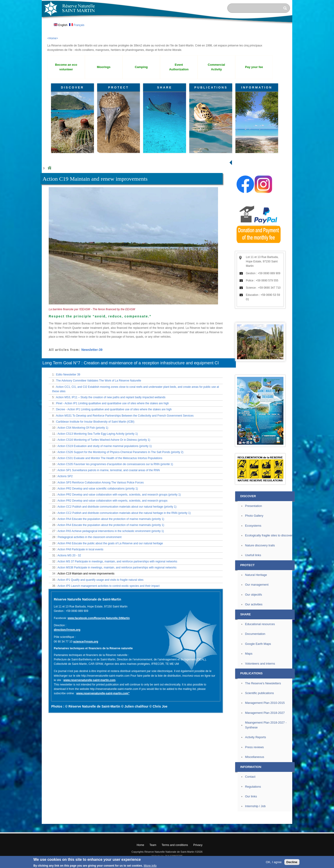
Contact (250, 777)
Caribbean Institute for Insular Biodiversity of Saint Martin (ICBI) (95, 422)
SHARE (165, 87)
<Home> (53, 38)
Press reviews (254, 747)
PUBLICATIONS (211, 87)
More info (150, 866)
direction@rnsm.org (67, 630)
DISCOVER (72, 87)
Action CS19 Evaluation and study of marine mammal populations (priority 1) (105, 446)
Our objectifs (253, 595)
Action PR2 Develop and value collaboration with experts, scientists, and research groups (112, 501)
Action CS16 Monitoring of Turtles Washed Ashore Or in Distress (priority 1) (104, 440)
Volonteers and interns (260, 664)
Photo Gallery (254, 516)
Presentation (253, 506)
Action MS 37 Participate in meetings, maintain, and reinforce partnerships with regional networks (117, 561)
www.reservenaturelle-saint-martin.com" (103, 693)
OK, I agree (274, 862)
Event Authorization (179, 67)
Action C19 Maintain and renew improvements (86, 574)
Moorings (104, 67)
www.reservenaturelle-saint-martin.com (89, 680)
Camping (141, 67)
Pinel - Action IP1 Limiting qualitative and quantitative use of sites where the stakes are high (112, 403)
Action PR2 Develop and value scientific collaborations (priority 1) (98, 489)
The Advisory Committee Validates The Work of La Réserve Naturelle (98, 381)
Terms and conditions (175, 845)
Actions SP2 (65, 476)
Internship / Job (255, 806)
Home (49, 168)
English (61, 25)
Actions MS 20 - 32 (69, 555)
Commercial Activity (216, 67)
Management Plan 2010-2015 (265, 703)
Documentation (255, 634)
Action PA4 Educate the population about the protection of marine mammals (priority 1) (111, 519)
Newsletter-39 (92, 350)
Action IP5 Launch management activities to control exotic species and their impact (109, 586)
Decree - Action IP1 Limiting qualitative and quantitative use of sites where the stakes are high (114, 409)
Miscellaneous (254, 757)
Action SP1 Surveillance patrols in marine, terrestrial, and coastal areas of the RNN (109, 470)
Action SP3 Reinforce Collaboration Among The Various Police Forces (101, 483)
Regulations (253, 787)
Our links (251, 796)
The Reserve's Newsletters (263, 683)
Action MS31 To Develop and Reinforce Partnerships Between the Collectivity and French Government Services (125, 416)
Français (77, 25)
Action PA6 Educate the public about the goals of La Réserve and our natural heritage (110, 543)
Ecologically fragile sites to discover (269, 535)
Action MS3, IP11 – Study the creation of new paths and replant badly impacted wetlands (111, 397)
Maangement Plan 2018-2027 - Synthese (266, 725)
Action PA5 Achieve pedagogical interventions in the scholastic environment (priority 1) (111, 531)
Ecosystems (253, 526)
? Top (303, 820)
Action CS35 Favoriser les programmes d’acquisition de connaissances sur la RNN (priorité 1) (115, 464)
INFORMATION (257, 87)
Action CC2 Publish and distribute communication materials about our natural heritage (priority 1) (117, 507)
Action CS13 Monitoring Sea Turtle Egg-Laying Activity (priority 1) (98, 434)
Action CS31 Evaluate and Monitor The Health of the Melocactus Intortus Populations (110, 458)
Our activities (254, 604)
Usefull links (253, 555)
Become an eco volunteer (66, 67)
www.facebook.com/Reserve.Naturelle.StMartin (99, 618)
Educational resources (260, 624)
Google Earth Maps (258, 644)
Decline (292, 862)
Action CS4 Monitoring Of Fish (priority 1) (83, 428)
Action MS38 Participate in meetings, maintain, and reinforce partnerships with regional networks (117, 568)
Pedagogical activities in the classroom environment (89, 537)
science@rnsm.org (86, 642)
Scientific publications (259, 693)
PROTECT (118, 87)
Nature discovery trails (260, 545)
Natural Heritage (256, 575)
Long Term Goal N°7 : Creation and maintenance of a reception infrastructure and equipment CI (131, 363)
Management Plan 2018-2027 (265, 713)
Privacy (198, 845)
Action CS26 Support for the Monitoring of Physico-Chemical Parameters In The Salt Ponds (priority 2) (120, 452)
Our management (257, 585)
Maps (249, 654)
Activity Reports (255, 737)
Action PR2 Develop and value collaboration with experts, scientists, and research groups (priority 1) (119, 495)
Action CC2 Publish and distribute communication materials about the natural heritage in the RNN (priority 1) (124, 513)
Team (153, 845)
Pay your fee (254, 67)
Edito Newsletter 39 (68, 375)
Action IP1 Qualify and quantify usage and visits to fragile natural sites (101, 580)
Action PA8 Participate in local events (80, 549)
